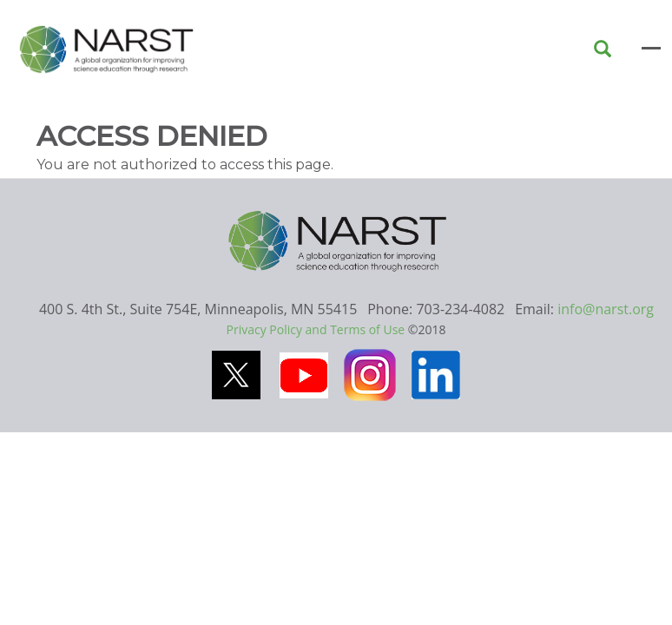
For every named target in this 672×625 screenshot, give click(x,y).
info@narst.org (606, 309)
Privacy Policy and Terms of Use (315, 329)
